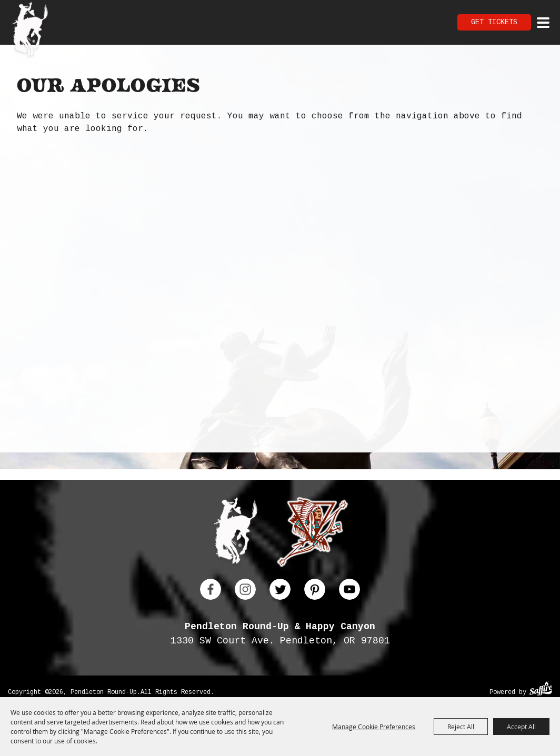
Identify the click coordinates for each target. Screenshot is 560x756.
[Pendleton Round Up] (30, 31)
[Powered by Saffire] (541, 690)
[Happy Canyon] (312, 534)
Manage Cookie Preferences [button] (374, 727)
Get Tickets (494, 22)
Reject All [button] (461, 727)
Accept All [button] (521, 727)
